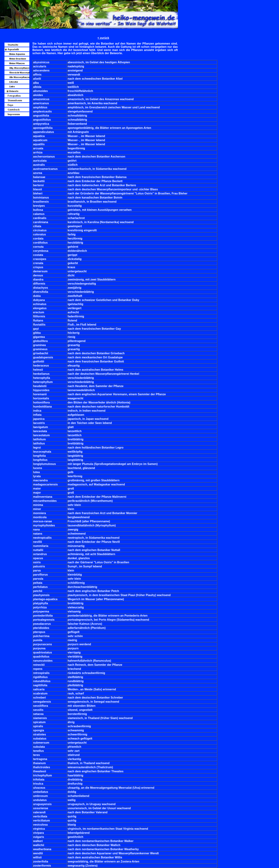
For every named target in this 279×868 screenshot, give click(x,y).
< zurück (103, 38)
